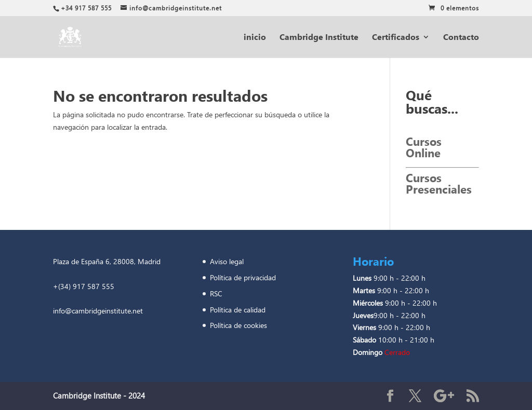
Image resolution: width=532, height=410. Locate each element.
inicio (255, 38)
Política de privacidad (245, 277)
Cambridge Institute (319, 38)
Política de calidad (239, 310)
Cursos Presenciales (439, 183)
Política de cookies (240, 325)
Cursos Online (424, 147)
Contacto (461, 38)
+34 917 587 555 (86, 8)
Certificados (396, 38)
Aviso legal (227, 261)
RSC (217, 293)
